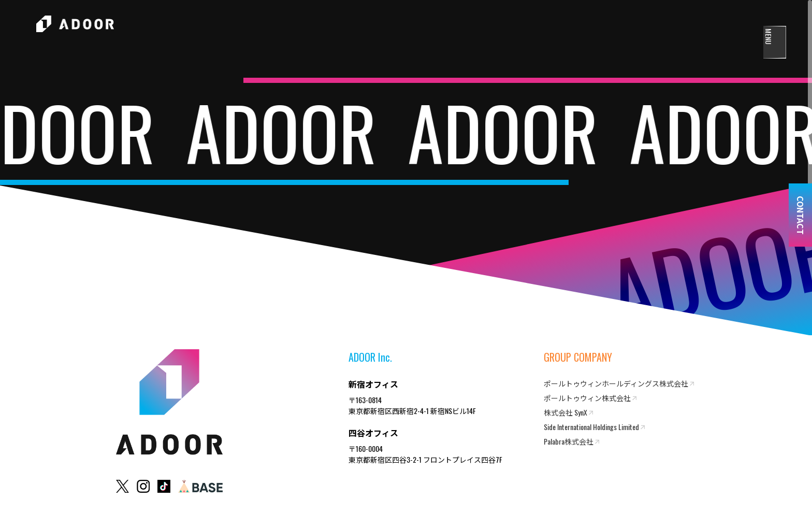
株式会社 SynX (565, 412)
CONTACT (801, 215)
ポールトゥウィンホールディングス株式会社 (616, 383)
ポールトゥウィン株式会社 (587, 398)
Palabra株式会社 (569, 441)
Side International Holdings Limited (591, 427)
